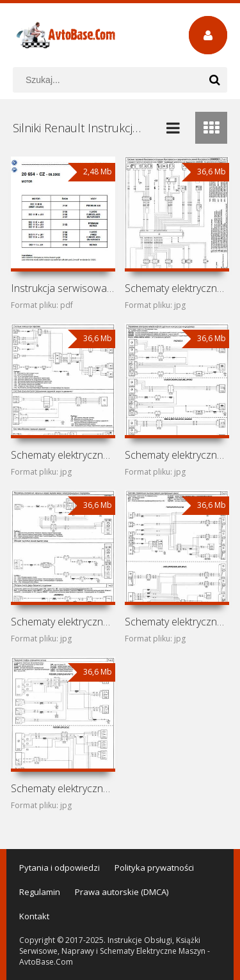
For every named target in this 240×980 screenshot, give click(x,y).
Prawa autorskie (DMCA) (122, 892)
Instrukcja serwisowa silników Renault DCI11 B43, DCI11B (63, 288)
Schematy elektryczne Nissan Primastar (63, 788)
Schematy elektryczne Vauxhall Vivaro (63, 622)
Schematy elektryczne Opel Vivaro (177, 622)
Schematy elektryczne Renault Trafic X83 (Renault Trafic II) (177, 288)
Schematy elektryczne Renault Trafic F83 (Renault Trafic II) (63, 455)
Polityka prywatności (154, 868)
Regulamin (40, 892)
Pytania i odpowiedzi (60, 868)
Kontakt (34, 916)
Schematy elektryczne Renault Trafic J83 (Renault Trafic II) (177, 455)
